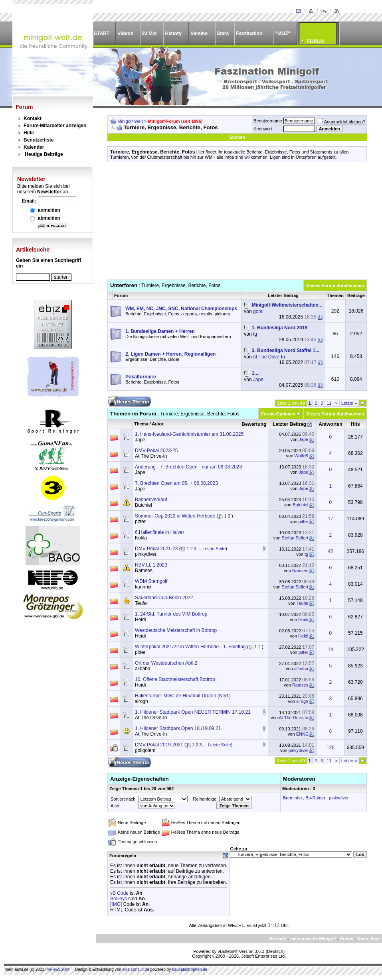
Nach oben (368, 939)
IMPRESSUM (58, 969)
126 (331, 748)
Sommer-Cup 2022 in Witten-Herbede (175, 516)
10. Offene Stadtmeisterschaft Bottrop (175, 679)
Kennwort (263, 129)
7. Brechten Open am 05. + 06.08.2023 (176, 483)
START (102, 33)
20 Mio (149, 33)
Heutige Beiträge (44, 154)
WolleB (302, 456)
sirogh (142, 701)
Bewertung (254, 424)
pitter (140, 521)
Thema (141, 424)
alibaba (143, 669)
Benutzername (268, 121)
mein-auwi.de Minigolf (313, 939)
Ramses (144, 571)
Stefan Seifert (295, 538)
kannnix (143, 587)
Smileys (119, 899)
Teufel (141, 603)
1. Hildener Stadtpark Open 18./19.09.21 (178, 728)
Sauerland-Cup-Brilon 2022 (164, 598)
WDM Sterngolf (151, 581)
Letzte (349, 403)
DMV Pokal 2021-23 (156, 549)
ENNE (302, 734)
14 (330, 649)
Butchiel (143, 505)
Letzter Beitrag (289, 424)
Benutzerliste (39, 140)
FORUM (316, 41)
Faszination (249, 33)
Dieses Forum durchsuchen (335, 285)
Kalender (34, 147)
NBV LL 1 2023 (151, 565)
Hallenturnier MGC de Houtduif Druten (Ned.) (183, 696)
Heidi (140, 620)
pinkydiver (146, 554)
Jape (258, 380)
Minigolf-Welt (130, 121)
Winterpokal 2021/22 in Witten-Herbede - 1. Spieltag (190, 647)
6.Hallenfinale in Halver (159, 532)
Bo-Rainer (315, 798)
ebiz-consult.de (136, 969)
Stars (223, 33)
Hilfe (29, 133)
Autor (157, 424)
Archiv (346, 939)
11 (329, 403)
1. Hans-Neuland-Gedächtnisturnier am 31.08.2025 (189, 434)
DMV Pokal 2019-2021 (159, 745)
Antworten (330, 424)
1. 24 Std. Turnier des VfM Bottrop (171, 614)
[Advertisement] (237, 224)
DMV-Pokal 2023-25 (156, 451)
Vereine (199, 33)
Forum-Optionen (278, 414)
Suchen (237, 137)
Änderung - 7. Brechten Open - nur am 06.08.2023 (188, 467)
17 (330, 519)
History (173, 33)
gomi (258, 311)
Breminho (292, 798)
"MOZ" (283, 33)
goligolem (145, 750)
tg (255, 334)
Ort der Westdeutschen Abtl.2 (166, 663)
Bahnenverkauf (151, 500)
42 (330, 551)
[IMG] (116, 904)
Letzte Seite (214, 549)
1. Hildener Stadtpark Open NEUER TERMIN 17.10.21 (193, 712)
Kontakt (33, 118)
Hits (355, 424)
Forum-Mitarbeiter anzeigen (55, 126)
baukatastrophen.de (190, 969)
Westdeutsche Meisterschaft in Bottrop (176, 630)
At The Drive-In (269, 357)
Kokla (141, 538)
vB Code (119, 893)
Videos (125, 33)
